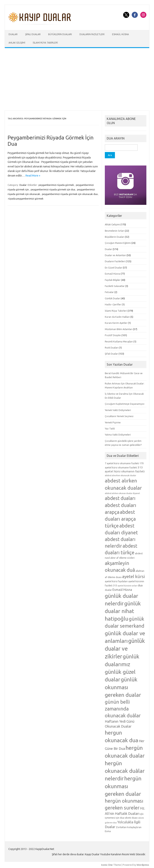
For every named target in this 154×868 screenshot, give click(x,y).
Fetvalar (109, 292)
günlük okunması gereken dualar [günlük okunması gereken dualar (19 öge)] (123, 687)
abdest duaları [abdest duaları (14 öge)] (120, 498)
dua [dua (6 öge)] (140, 585)
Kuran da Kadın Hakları (117, 317)
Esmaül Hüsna (120, 34)
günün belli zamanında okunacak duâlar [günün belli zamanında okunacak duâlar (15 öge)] (123, 709)
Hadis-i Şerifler (113, 304)
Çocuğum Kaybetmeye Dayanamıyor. (125, 404)
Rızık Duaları (112, 348)
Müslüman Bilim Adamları (119, 329)
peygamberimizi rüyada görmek (56, 185)
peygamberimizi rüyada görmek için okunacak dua (70, 194)
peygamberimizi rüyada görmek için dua (53, 189)
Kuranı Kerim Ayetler (116, 323)
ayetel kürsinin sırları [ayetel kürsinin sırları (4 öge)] (127, 586)
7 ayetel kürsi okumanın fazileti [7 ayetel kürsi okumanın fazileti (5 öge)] (122, 463)
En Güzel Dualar (113, 268)
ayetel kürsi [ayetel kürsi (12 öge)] (134, 576)
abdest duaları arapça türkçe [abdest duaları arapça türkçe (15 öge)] (120, 519)
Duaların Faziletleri (92, 34)
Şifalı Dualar (33, 34)
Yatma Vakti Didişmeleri (118, 435)
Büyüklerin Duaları (60, 34)
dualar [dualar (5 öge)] (108, 590)
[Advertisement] (77, 79)
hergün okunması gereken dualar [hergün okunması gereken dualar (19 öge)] (123, 786)
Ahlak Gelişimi (17, 43)
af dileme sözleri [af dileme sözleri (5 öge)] (125, 558)
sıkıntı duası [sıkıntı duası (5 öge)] (131, 818)
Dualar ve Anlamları (115, 255)
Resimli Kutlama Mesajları (119, 341)
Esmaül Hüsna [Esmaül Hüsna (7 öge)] (122, 590)
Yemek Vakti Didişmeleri (118, 410)
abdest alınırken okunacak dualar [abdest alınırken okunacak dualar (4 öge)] (120, 475)
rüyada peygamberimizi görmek (26, 199)
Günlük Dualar (112, 298)
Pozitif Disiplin (113, 335)
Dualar (13, 34)
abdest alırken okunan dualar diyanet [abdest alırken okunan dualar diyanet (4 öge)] (122, 493)
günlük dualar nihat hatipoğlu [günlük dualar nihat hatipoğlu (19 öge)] (123, 611)
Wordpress (143, 865)
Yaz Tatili (110, 428)
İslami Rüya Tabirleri (45, 43)
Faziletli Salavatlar (115, 286)
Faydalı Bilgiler (113, 280)
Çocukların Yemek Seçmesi (119, 416)
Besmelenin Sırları (115, 231)
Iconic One (107, 865)
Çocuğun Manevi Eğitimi (118, 243)
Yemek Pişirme (113, 422)
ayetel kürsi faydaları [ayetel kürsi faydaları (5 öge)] (116, 581)
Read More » (33, 176)
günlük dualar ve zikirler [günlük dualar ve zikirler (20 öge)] (125, 649)
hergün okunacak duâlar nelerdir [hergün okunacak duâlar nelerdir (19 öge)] (125, 771)
